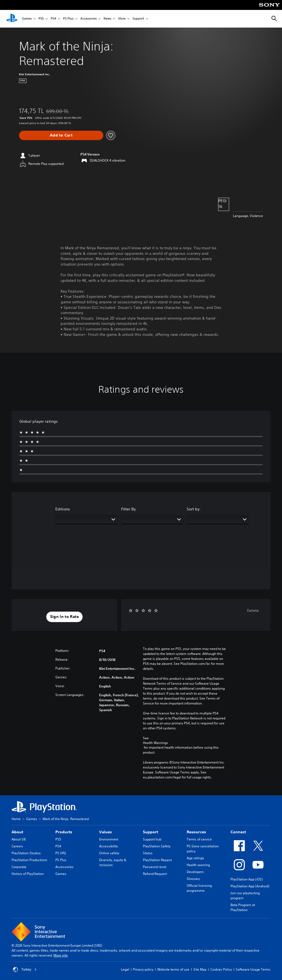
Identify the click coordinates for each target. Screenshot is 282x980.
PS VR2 (61, 853)
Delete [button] (253, 611)
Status (148, 853)
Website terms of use (173, 969)
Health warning (198, 865)
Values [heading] (105, 832)
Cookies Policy (221, 969)
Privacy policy (143, 969)
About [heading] (17, 832)
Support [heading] (151, 832)
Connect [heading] (238, 832)
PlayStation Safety (157, 846)
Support (138, 19)
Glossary (193, 879)
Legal (125, 969)
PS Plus (68, 19)
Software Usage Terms (253, 969)
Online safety (109, 853)
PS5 (41, 19)
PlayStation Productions (29, 860)
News (107, 19)
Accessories (89, 19)
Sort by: (194, 509)
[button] (64, 617)
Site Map (200, 969)
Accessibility (109, 846)
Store (122, 19)
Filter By (128, 509)
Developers (195, 872)
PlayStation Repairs (158, 860)
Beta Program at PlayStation (243, 907)
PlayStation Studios (26, 853)
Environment (109, 839)
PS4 (53, 19)
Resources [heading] (196, 832)
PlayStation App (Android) (250, 886)
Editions (63, 509)
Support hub (152, 839)
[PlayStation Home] (12, 19)
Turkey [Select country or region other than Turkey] (25, 970)
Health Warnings (155, 743)
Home (16, 819)
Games (27, 19)
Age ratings (195, 858)
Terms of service (199, 839)
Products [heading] (64, 832)
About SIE (19, 839)
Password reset (155, 867)
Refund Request (155, 874)
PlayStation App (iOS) (247, 879)
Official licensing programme (199, 888)
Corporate (19, 867)
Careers (17, 846)
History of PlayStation (28, 874)
